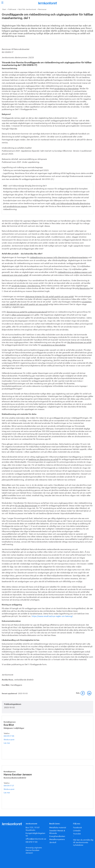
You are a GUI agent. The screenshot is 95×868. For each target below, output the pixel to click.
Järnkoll (53, 842)
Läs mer (9, 743)
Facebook (77, 827)
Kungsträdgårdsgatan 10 (35, 834)
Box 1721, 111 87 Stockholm (33, 828)
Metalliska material (58, 827)
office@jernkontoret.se (36, 839)
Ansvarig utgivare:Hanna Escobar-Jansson (34, 850)
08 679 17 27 (9, 785)
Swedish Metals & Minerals (57, 832)
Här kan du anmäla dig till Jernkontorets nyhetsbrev (83, 842)
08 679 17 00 (32, 842)
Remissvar (42, 9)
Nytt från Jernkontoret (27, 9)
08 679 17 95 (9, 736)
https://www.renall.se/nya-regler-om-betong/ (52, 616)
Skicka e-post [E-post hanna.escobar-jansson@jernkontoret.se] (9, 789)
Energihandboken (57, 836)
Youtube (77, 833)
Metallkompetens (57, 839)
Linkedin (77, 830)
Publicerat (12, 9)
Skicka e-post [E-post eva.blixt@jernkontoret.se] (9, 739)
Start (4, 9)
